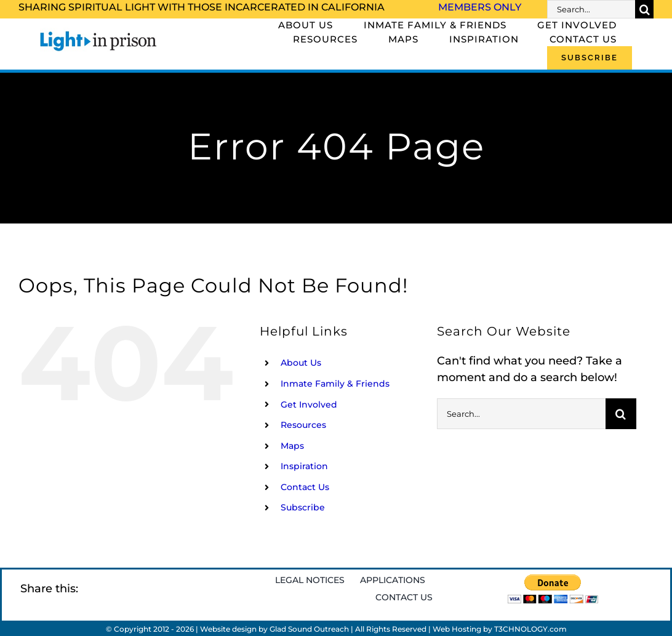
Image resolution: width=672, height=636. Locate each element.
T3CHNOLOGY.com (530, 629)
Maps (292, 446)
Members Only (480, 7)
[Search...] (591, 9)
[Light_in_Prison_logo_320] (98, 33)
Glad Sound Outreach (309, 629)
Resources (303, 425)
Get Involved (309, 405)
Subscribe (303, 507)
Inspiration (304, 466)
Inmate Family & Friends (335, 384)
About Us (301, 363)
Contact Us (305, 487)
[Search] (644, 9)
